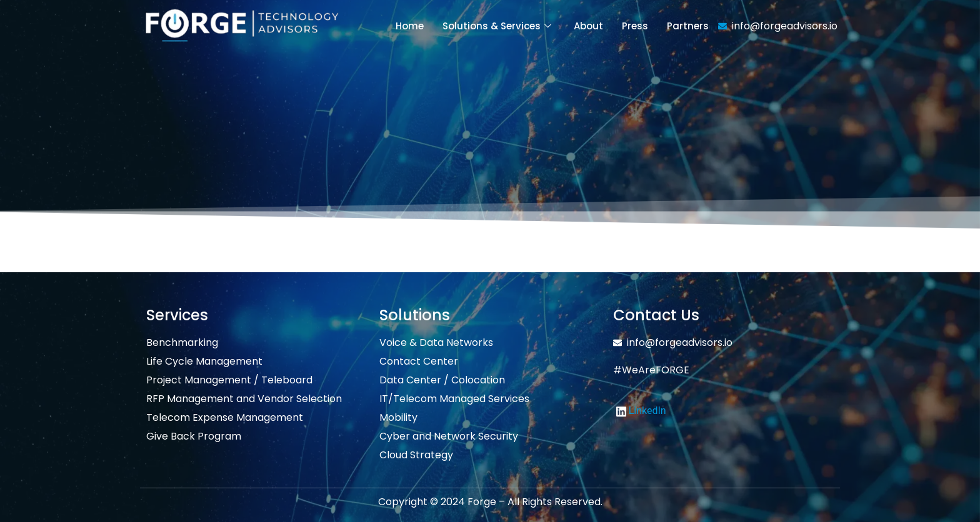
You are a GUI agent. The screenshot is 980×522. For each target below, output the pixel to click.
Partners (688, 26)
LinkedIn (641, 411)
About (588, 26)
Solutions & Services (497, 26)
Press (635, 26)
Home (410, 26)
